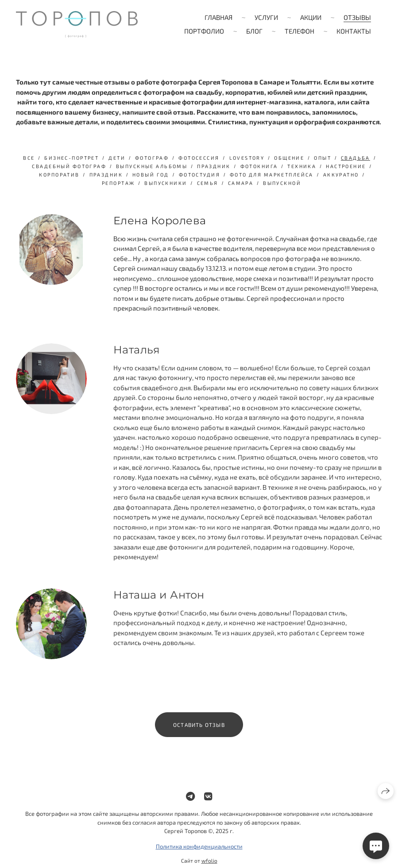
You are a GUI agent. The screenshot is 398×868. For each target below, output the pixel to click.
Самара (241, 183)
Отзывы (357, 17)
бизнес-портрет (71, 158)
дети (117, 158)
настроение (346, 166)
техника (302, 166)
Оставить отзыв (199, 730)
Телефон (299, 31)
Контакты (354, 31)
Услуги (266, 17)
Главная (218, 17)
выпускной (282, 183)
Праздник (106, 175)
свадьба (355, 158)
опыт (323, 158)
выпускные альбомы (152, 166)
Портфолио (204, 31)
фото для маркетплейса (272, 175)
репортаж (118, 183)
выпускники (166, 183)
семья (208, 183)
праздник (214, 166)
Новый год (151, 175)
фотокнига (259, 166)
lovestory (247, 158)
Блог (254, 31)
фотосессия (199, 158)
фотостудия (199, 175)
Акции (311, 17)
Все (29, 158)
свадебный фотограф (69, 166)
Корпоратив (59, 175)
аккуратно (341, 175)
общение (289, 158)
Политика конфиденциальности (199, 851)
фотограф (152, 158)
